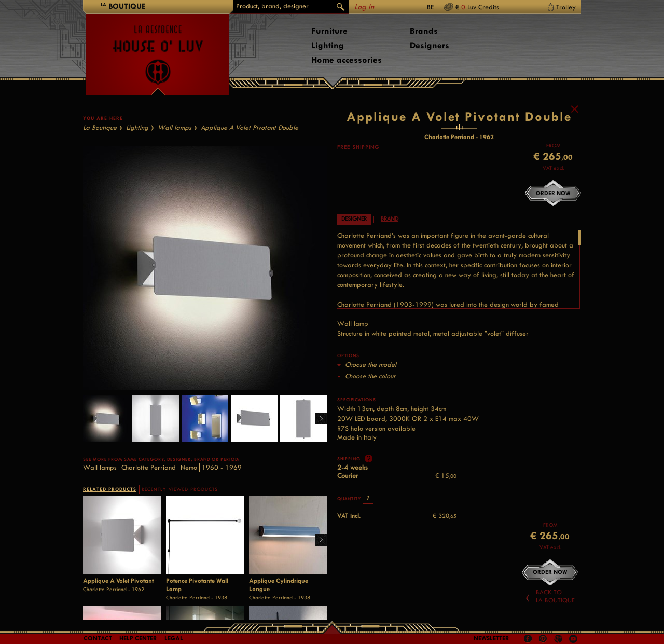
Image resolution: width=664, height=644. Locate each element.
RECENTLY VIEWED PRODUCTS (180, 520)
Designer (354, 249)
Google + (559, 640)
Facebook (528, 639)
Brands (424, 31)
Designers (430, 45)
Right (317, 450)
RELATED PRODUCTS (110, 520)
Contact (98, 638)
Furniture (329, 31)
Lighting (328, 45)
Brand (390, 249)
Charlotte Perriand (149, 498)
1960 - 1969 (222, 498)
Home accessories (347, 60)
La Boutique (100, 158)
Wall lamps (175, 158)
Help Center (138, 638)
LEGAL (174, 638)
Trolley (566, 7)
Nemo (189, 498)
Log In (364, 7)
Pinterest (543, 639)
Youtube (573, 639)
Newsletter (492, 638)
